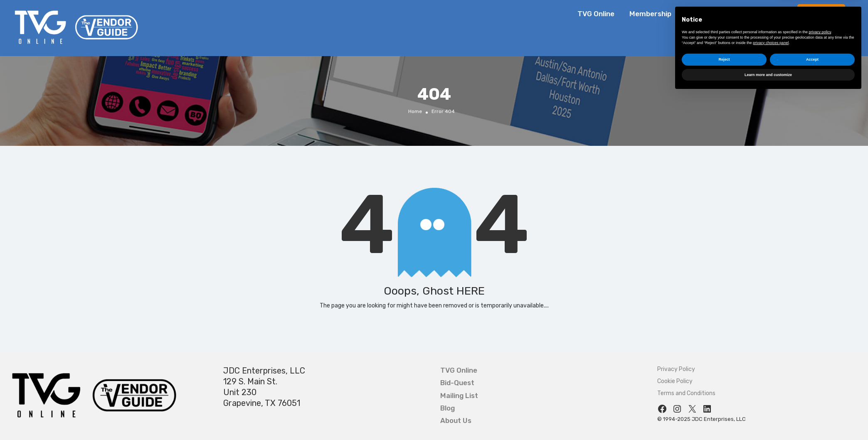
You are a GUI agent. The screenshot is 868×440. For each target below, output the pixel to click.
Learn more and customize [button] (768, 419)
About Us (731, 14)
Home (415, 111)
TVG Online (596, 14)
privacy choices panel (771, 387)
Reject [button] (724, 404)
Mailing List (459, 396)
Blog (694, 14)
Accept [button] (812, 404)
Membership (650, 14)
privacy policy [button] (820, 376)
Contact (776, 14)
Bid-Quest (822, 14)
